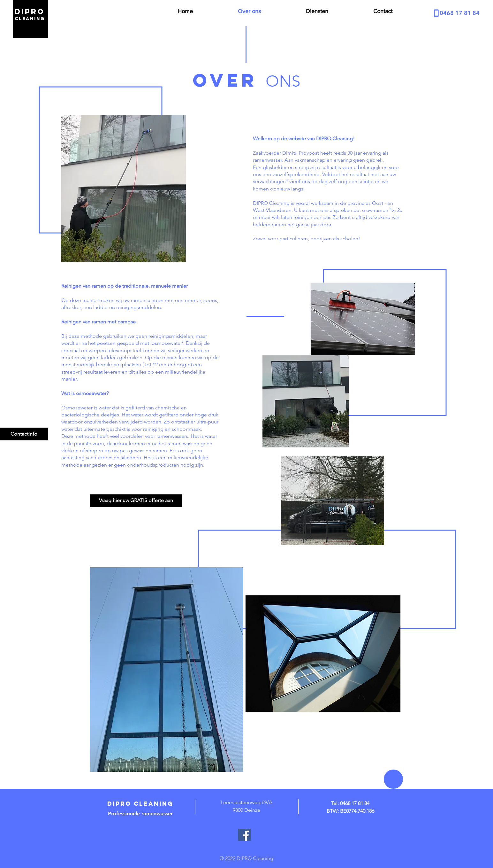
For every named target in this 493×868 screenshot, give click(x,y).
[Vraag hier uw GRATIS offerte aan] (136, 501)
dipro (30, 12)
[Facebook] (244, 835)
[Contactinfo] (24, 434)
